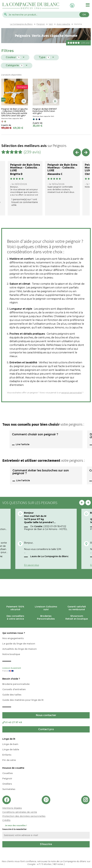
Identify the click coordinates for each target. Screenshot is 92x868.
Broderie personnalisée (16, 684)
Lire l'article (23, 444)
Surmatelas (9, 789)
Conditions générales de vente (20, 812)
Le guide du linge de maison (19, 644)
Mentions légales (12, 808)
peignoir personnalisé (72, 393)
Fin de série (9, 760)
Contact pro (46, 729)
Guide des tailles (12, 695)
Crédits (6, 820)
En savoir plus (31, 565)
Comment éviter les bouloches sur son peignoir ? (41, 472)
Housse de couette (13, 768)
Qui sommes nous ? (14, 633)
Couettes (8, 773)
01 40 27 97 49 (12, 722)
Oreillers (7, 784)
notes (58, 864)
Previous (77, 152)
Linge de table (11, 749)
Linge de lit (9, 739)
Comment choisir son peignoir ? (35, 435)
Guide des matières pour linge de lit (23, 700)
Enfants (7, 755)
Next (86, 152)
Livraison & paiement (46, 670)
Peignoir (7, 779)
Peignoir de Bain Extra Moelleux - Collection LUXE (25, 168)
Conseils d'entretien (14, 689)
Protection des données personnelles (24, 816)
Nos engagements (13, 638)
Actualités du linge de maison (20, 649)
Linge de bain (10, 744)
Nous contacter (46, 715)
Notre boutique (11, 654)
